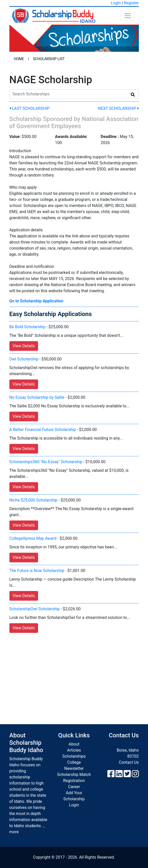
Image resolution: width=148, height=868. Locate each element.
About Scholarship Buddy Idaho (26, 743)
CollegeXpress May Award (33, 538)
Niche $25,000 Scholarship (34, 500)
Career (74, 787)
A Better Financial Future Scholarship (43, 430)
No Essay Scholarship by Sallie (37, 397)
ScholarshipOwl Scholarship (35, 609)
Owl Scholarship (24, 359)
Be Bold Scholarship (27, 327)
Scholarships (74, 756)
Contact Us (129, 762)
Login (116, 3)
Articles (74, 750)
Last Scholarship (30, 108)
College (74, 762)
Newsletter (74, 768)
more (14, 832)
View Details (24, 346)
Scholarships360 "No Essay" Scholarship (46, 462)
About (74, 744)
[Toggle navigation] (128, 16)
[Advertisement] (74, 673)
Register (131, 3)
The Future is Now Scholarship (37, 571)
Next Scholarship (118, 108)
